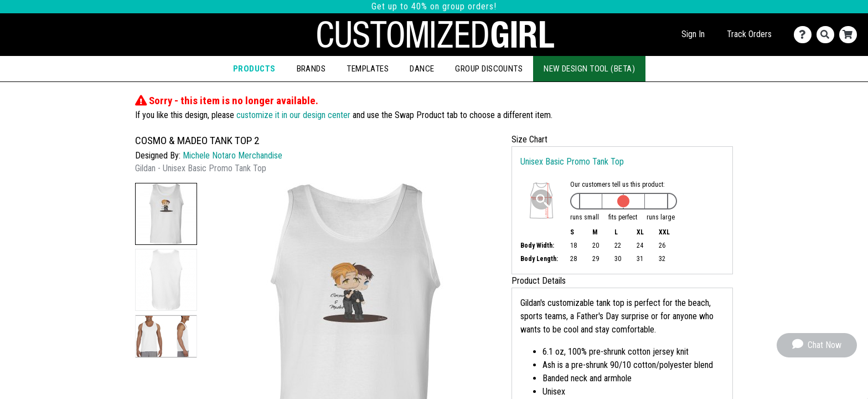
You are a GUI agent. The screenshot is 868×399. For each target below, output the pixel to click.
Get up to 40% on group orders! (434, 6)
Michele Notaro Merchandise (232, 155)
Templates (368, 69)
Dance (422, 69)
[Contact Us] (805, 35)
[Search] (828, 35)
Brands (311, 69)
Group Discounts (489, 69)
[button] (166, 214)
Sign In (693, 34)
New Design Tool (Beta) (589, 69)
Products (254, 69)
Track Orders (749, 34)
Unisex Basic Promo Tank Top (572, 162)
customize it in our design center (293, 115)
